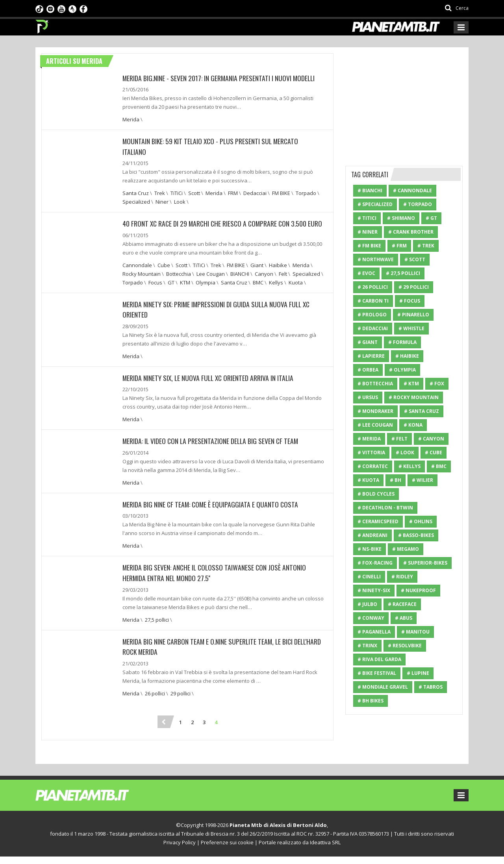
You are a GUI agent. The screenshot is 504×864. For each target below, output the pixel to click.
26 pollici (155, 701)
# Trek (426, 246)
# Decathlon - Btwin (385, 508)
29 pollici (181, 701)
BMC (258, 292)
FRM (233, 193)
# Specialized (375, 204)
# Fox (437, 384)
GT (171, 292)
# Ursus (368, 397)
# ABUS (404, 618)
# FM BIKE (369, 246)
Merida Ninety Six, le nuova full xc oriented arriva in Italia (209, 387)
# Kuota (368, 480)
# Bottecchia (375, 384)
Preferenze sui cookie (227, 850)
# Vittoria (371, 452)
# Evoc (366, 273)
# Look (405, 452)
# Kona (413, 425)
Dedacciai (255, 193)
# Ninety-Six (374, 590)
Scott (194, 193)
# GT (431, 218)
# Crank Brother (411, 232)
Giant (257, 275)
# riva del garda (379, 659)
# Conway (371, 618)
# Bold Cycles (376, 494)
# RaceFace (402, 604)
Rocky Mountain (142, 283)
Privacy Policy (180, 850)
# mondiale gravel (383, 687)
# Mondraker (375, 411)
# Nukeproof (418, 590)
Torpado (306, 193)
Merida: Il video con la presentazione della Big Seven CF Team (212, 450)
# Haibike (407, 356)
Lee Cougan (211, 283)
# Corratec (373, 466)
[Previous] (164, 729)
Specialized (136, 201)
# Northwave (376, 259)
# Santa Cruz (422, 411)
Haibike (278, 275)
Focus (155, 292)
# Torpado (418, 204)
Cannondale (137, 275)
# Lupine (418, 673)
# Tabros (431, 687)
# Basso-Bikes (416, 535)
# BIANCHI (370, 190)
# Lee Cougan (375, 425)
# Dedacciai (373, 328)
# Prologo (372, 315)
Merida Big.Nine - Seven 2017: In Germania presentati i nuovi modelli (220, 78)
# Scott (415, 259)
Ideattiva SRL (325, 850)
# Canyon (431, 439)
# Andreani (372, 535)
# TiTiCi (367, 218)
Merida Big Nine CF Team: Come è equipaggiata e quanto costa (211, 513)
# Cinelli (369, 577)
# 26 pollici (373, 287)
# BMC (439, 466)
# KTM (411, 384)
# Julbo (367, 604)
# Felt (399, 439)
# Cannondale (412, 190)
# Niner (368, 232)
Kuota (296, 292)
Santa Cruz (136, 193)
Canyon (264, 283)
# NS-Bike (370, 549)
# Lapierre (371, 356)
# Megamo (406, 549)
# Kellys (409, 466)
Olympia (206, 292)
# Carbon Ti (373, 301)
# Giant (368, 342)
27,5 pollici (157, 628)
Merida (131, 119)
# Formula (402, 342)
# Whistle (411, 328)
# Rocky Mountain (414, 397)
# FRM (399, 246)
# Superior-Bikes (425, 563)
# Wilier (422, 480)
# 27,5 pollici (403, 273)
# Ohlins (421, 521)
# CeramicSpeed (378, 521)
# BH (396, 480)
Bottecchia (179, 283)
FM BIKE (281, 193)
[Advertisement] (404, 102)
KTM (185, 292)
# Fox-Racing (375, 563)
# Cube (434, 452)
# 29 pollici (414, 287)
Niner (162, 201)
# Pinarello (413, 315)
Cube (164, 275)
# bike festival (377, 673)
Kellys (276, 292)
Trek (160, 193)
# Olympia (402, 370)
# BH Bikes (371, 701)
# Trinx (367, 646)
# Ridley (402, 577)
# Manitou (415, 632)
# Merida (369, 439)
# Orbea (368, 370)
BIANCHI (240, 283)
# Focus (410, 301)
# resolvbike (405, 646)
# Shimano (401, 218)
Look (180, 201)
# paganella (374, 632)
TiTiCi (177, 193)
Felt (283, 283)
